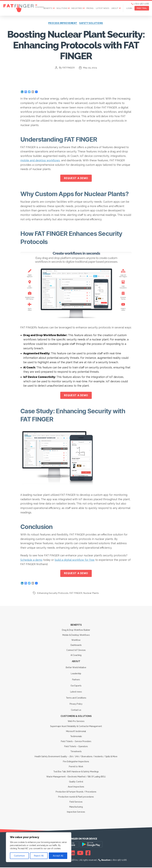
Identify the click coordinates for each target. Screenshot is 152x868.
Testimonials (76, 737)
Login (129, 8)
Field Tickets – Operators (76, 747)
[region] (39, 847)
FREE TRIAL (142, 8)
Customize (19, 856)
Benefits (48, 8)
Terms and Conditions (76, 698)
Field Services (76, 802)
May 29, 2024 (90, 68)
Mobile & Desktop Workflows (76, 636)
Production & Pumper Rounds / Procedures (76, 792)
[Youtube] (80, 853)
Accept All (58, 856)
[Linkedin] (72, 853)
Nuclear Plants (92, 594)
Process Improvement (62, 24)
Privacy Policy (76, 704)
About (115, 8)
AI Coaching (76, 656)
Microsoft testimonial (76, 732)
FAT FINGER (76, 594)
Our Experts (76, 686)
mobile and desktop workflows (40, 161)
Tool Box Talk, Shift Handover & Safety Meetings (76, 772)
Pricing (90, 8)
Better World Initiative (76, 668)
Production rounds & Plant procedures (76, 797)
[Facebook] (88, 853)
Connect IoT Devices (76, 651)
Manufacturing (76, 807)
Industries (77, 8)
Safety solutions (92, 24)
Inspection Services (76, 812)
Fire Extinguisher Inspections (76, 762)
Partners (76, 680)
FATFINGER (68, 68)
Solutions (62, 8)
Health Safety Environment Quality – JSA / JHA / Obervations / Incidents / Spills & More (76, 757)
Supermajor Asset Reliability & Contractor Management (76, 727)
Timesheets (76, 752)
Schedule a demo (31, 560)
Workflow (76, 641)
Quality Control (76, 782)
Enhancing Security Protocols (53, 594)
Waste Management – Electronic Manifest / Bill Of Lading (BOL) (76, 777)
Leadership (76, 674)
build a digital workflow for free (75, 560)
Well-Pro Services (76, 722)
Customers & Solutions (76, 717)
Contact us (76, 711)
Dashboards (76, 646)
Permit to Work (76, 767)
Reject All (39, 856)
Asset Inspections (76, 787)
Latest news (102, 8)
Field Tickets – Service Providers (76, 742)
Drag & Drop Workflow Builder (76, 631)
